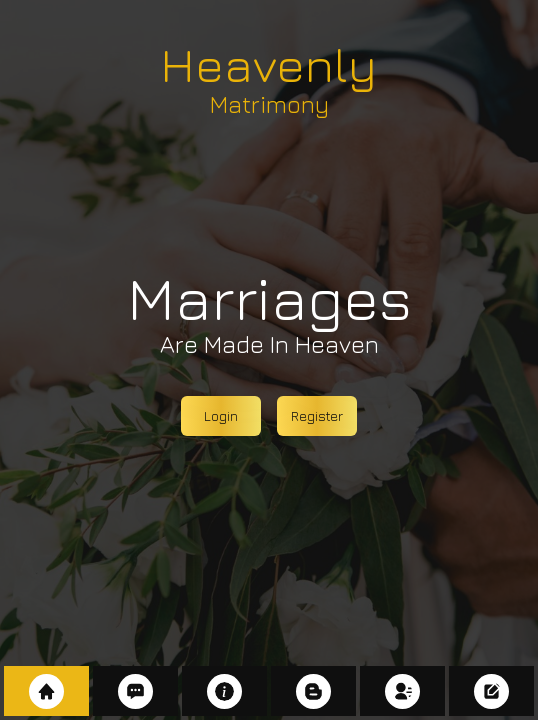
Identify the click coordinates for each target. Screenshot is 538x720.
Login (221, 415)
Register (317, 415)
